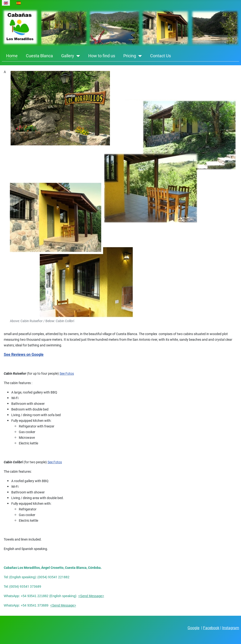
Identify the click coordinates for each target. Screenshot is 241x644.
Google (193, 628)
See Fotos (67, 373)
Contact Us (161, 56)
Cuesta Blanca (39, 56)
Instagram (231, 628)
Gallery (68, 56)
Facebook (211, 628)
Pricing (130, 56)
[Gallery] (77, 56)
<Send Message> (91, 596)
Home (12, 56)
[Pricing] (139, 56)
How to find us (102, 56)
